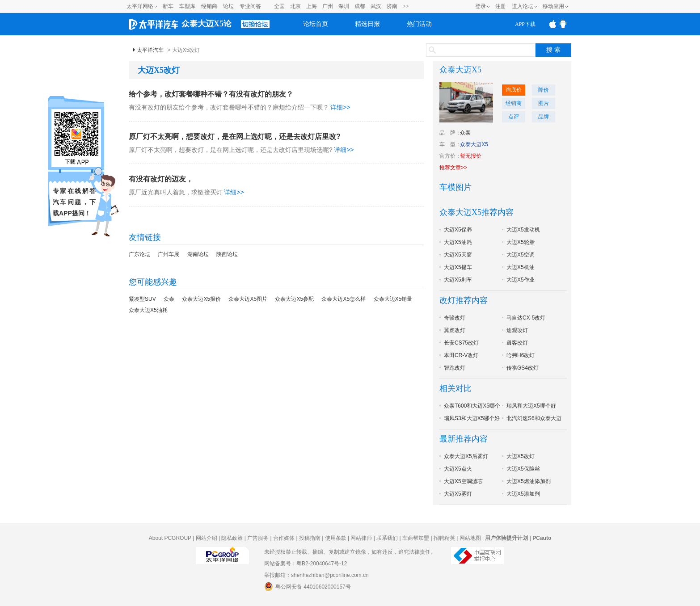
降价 (544, 90)
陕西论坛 (227, 254)
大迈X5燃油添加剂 (529, 481)
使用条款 (336, 538)
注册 (501, 6)
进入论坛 (523, 6)
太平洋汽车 (150, 50)
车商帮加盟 (416, 538)
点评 (514, 117)
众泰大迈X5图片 (248, 299)
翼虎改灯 (455, 330)
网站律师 (361, 538)
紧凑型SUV (142, 299)
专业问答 (250, 6)
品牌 (544, 117)
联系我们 (387, 538)
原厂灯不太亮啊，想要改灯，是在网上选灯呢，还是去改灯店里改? (235, 137)
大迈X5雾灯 (458, 494)
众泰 (169, 299)
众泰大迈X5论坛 (207, 27)
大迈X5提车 (458, 267)
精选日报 (367, 24)
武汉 (376, 6)
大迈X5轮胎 (521, 242)
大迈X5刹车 (458, 280)
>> (406, 6)
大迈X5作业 (521, 280)
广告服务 (258, 538)
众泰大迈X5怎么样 (344, 299)
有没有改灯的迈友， (161, 179)
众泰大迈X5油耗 (148, 310)
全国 (279, 6)
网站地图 (470, 538)
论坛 (228, 6)
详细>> (340, 107)
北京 (295, 6)
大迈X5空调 (521, 255)
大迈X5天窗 (458, 255)
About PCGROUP (170, 538)
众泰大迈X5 (460, 70)
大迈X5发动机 (523, 230)
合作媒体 (284, 538)
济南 (392, 6)
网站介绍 (207, 538)
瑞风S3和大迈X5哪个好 (472, 418)
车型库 (187, 6)
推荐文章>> (453, 168)
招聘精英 (444, 538)
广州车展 (169, 254)
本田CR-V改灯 (461, 355)
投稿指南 (310, 538)
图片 (544, 103)
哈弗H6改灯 (521, 355)
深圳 (344, 6)
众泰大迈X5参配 (294, 299)
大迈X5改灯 (521, 456)
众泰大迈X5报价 (201, 299)
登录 (481, 6)
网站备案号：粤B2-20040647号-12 (306, 564)
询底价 (514, 90)
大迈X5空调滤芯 (463, 481)
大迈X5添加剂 (523, 494)
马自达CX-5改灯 (526, 318)
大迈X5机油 (521, 267)
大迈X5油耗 (458, 242)
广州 (328, 6)
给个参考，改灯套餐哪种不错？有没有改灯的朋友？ (211, 94)
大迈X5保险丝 (523, 469)
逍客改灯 (517, 343)
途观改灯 (517, 330)
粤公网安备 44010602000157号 (308, 586)
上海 (312, 6)
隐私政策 (232, 538)
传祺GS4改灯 (523, 368)
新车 (168, 6)
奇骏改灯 (455, 318)
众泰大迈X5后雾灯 (466, 456)
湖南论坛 (198, 254)
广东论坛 (139, 254)
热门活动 (419, 24)
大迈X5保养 (458, 230)
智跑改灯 (455, 368)
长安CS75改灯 (461, 343)
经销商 (209, 6)
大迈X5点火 (458, 469)
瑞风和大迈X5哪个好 (531, 406)
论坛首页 (316, 24)
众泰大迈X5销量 (393, 299)
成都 (360, 6)
